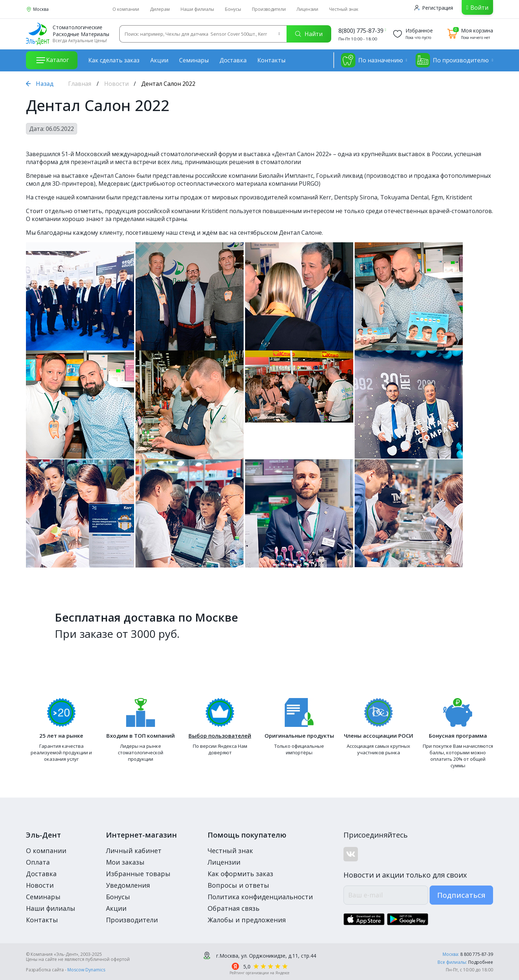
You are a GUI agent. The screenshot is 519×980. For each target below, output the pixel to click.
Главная (80, 84)
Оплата (38, 862)
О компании (126, 9)
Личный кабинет (134, 851)
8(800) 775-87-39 (361, 31)
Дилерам (160, 9)
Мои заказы (125, 862)
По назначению (372, 60)
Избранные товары (138, 874)
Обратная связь (234, 908)
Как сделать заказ (114, 60)
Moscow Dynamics (86, 970)
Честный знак (344, 9)
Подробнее (481, 962)
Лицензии (307, 9)
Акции (159, 60)
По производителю (452, 60)
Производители (269, 9)
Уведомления (128, 885)
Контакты (271, 60)
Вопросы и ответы (238, 885)
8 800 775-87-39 (477, 954)
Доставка (233, 60)
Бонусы (233, 9)
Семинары (194, 60)
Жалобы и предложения (247, 920)
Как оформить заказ (240, 874)
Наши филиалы (197, 9)
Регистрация (434, 8)
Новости (116, 84)
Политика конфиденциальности (260, 897)
